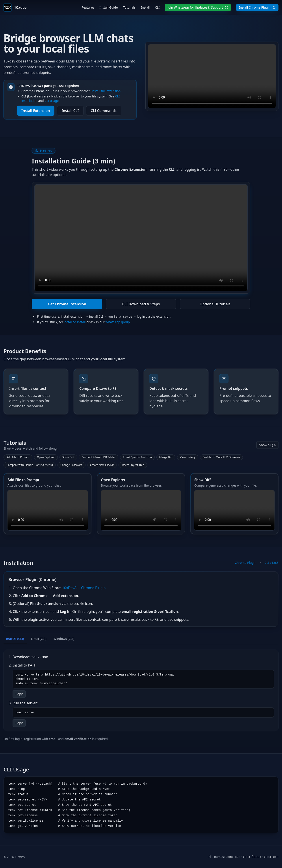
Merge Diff (166, 457)
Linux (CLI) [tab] (39, 639)
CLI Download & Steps (141, 304)
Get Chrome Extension (67, 304)
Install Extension (36, 111)
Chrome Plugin (246, 563)
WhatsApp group (118, 322)
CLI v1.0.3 (272, 563)
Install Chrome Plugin (257, 7)
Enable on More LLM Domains (222, 457)
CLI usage (52, 101)
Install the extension (106, 91)
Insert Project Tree (133, 465)
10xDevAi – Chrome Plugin (84, 588)
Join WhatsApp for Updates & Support (198, 7)
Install (145, 7)
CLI (157, 7)
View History (188, 457)
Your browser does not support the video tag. (212, 76)
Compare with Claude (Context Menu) (30, 465)
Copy (19, 694)
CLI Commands (104, 111)
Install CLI (70, 111)
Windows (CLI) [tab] (64, 639)
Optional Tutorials (215, 304)
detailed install (75, 322)
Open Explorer (46, 457)
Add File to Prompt (18, 457)
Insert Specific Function (137, 457)
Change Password (71, 465)
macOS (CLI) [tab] (15, 639)
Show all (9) (267, 445)
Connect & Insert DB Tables (99, 457)
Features (88, 7)
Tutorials (129, 7)
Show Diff (68, 457)
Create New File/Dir (102, 465)
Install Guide (109, 7)
